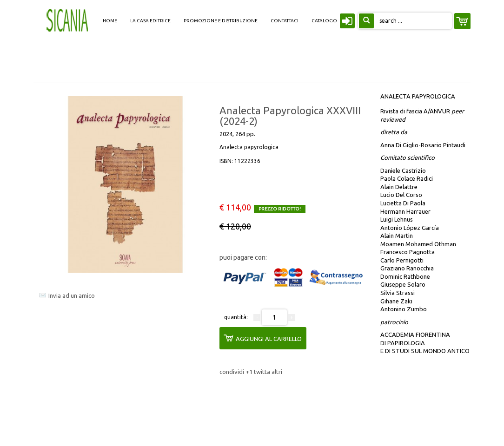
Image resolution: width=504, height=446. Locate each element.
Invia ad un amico (72, 295)
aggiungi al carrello (263, 338)
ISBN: (240, 161)
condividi (232, 372)
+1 (250, 372)
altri (277, 372)
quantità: (236, 317)
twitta (263, 372)
